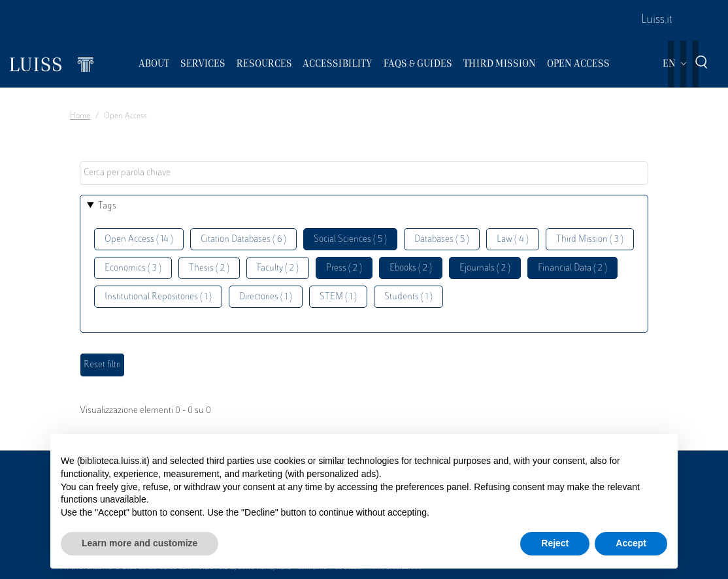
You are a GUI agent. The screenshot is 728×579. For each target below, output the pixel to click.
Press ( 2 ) (344, 268)
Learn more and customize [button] (140, 543)
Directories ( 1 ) (266, 297)
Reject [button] (555, 543)
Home (80, 116)
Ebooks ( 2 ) (411, 268)
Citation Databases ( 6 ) (243, 240)
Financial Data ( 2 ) (572, 268)
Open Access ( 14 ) (139, 240)
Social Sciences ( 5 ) (350, 240)
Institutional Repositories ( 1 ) (158, 297)
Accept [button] (631, 543)
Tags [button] (107, 206)
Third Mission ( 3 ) (590, 240)
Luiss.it (657, 20)
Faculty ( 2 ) (278, 268)
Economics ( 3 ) (133, 268)
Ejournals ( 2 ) (485, 268)
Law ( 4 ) (513, 240)
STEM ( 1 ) (338, 297)
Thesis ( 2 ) (209, 268)
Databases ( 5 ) (442, 240)
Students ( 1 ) (408, 297)
